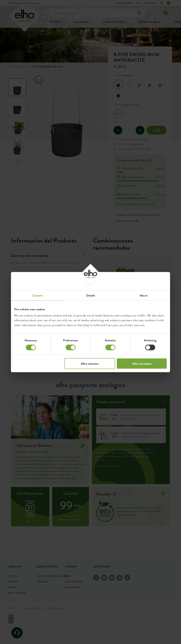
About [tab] (144, 295)
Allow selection (90, 363)
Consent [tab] (38, 295)
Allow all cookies (142, 363)
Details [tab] (91, 295)
